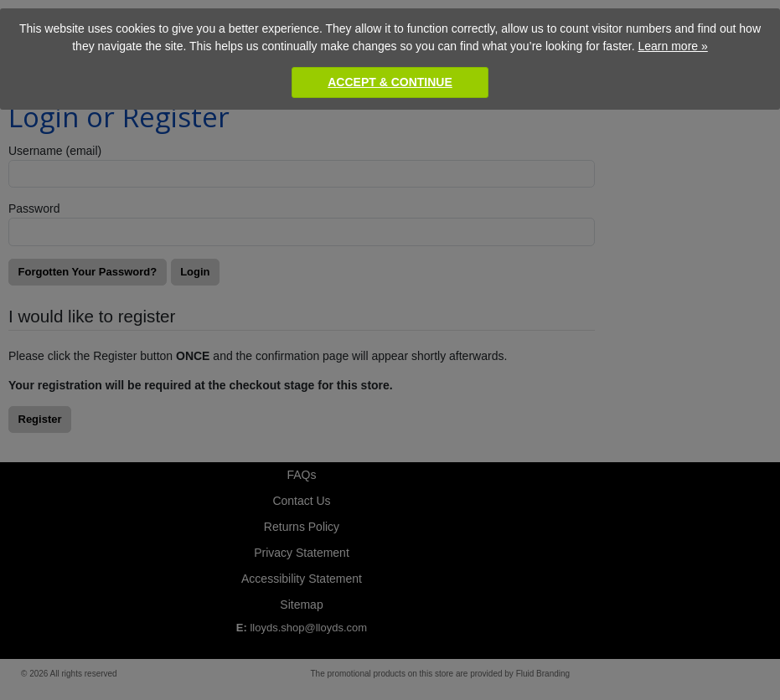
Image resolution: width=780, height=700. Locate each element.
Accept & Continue (390, 82)
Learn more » (672, 46)
